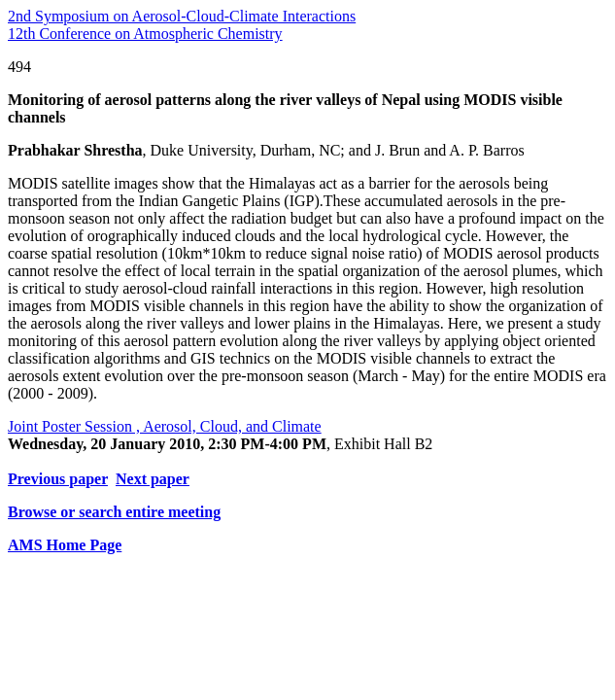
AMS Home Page (65, 545)
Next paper (153, 479)
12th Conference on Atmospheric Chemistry (145, 34)
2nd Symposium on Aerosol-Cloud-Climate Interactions (182, 16)
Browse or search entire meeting (114, 512)
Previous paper (58, 479)
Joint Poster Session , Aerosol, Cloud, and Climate (165, 426)
